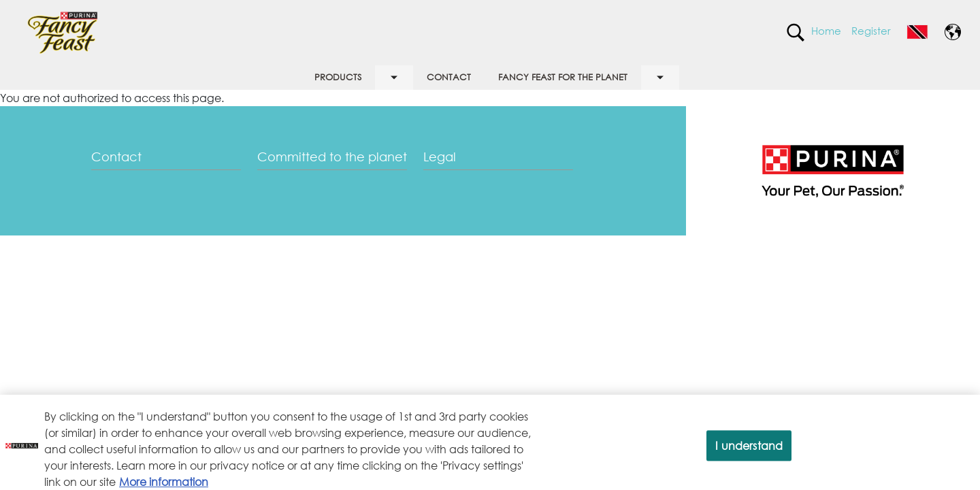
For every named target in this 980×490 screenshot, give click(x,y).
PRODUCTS (338, 77)
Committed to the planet (332, 157)
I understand (749, 452)
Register (871, 31)
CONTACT (449, 77)
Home (826, 31)
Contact (116, 157)
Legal (440, 157)
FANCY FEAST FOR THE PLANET (563, 77)
